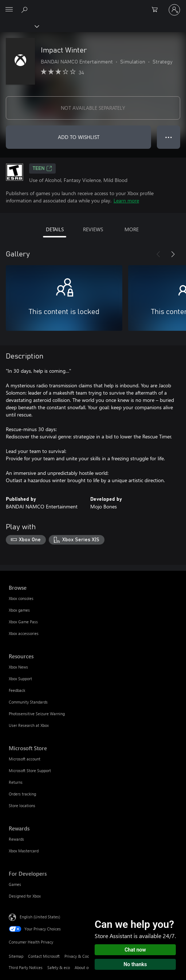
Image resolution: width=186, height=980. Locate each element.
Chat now (135, 950)
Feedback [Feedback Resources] (17, 690)
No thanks (135, 964)
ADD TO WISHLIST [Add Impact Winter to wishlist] (79, 137)
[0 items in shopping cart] (157, 10)
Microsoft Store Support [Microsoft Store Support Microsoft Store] (30, 770)
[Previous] (158, 254)
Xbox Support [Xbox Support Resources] (20, 679)
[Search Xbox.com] (25, 9)
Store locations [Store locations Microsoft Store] (22, 805)
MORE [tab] (132, 229)
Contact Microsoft (44, 956)
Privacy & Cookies (80, 956)
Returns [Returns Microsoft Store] (16, 782)
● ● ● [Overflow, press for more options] (169, 137)
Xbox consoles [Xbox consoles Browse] (21, 598)
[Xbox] (19, 26)
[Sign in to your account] (174, 10)
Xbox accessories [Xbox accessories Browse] (24, 633)
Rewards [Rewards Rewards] (16, 839)
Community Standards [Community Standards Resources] (28, 702)
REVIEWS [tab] (93, 229)
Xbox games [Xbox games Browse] (19, 610)
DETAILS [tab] (55, 229)
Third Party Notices (26, 967)
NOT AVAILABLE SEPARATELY (93, 108)
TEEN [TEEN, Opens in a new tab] (42, 169)
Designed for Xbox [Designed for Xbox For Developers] (25, 896)
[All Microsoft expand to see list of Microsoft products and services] (9, 10)
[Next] (173, 254)
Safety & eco (59, 967)
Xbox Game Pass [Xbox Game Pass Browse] (23, 622)
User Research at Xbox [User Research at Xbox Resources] (29, 725)
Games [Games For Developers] (15, 884)
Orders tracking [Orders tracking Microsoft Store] (22, 794)
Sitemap (16, 956)
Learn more (126, 200)
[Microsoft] (93, 5)
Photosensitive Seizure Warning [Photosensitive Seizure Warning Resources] (37, 714)
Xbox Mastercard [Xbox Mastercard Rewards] (24, 851)
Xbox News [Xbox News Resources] (18, 667)
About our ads (87, 967)
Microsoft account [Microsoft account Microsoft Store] (25, 759)
